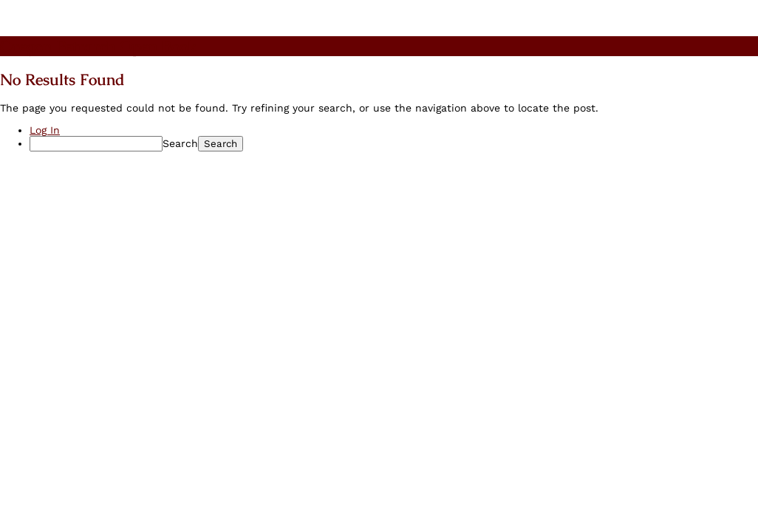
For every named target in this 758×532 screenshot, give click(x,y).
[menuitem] (394, 144)
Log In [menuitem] (45, 130)
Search (180, 143)
